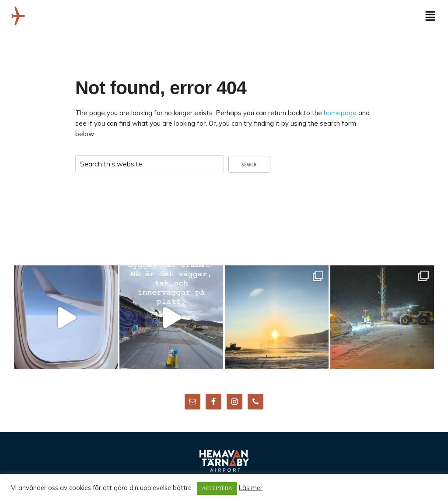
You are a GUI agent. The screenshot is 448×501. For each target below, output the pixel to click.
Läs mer (251, 488)
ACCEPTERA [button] (217, 488)
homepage (340, 113)
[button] (430, 16)
